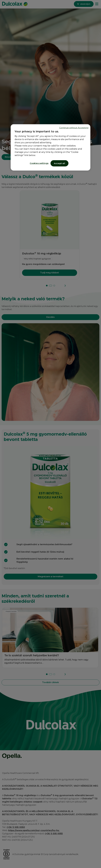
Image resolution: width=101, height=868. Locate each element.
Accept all (60, 163)
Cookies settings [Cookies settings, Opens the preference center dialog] (39, 163)
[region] (50, 147)
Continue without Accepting (74, 128)
